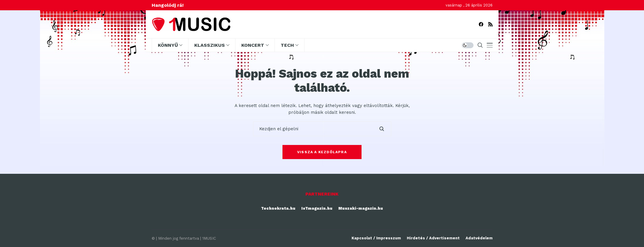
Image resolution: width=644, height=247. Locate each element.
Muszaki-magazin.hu (361, 208)
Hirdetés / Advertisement (433, 238)
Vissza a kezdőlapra (322, 152)
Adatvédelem (479, 238)
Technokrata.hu (278, 208)
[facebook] (481, 24)
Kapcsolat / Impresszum (376, 238)
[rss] (490, 24)
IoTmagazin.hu (317, 208)
